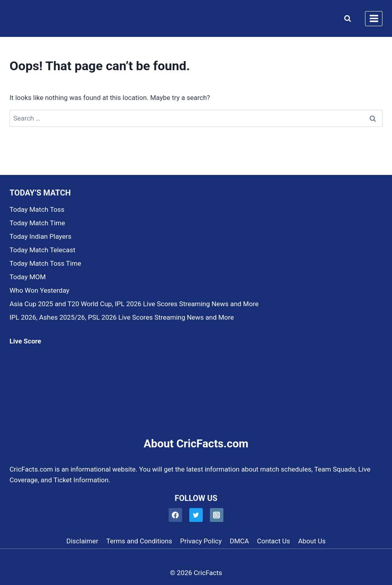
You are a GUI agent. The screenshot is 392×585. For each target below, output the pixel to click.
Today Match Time (37, 223)
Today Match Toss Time (45, 263)
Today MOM (28, 277)
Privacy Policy (201, 541)
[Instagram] (217, 515)
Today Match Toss (37, 209)
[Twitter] (196, 515)
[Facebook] (176, 515)
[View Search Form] (346, 19)
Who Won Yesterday (39, 290)
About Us (312, 541)
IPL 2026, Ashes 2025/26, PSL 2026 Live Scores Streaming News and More (122, 317)
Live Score (25, 341)
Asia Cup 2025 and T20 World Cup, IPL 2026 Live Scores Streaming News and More (134, 304)
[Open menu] (374, 19)
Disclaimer (82, 541)
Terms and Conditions (139, 541)
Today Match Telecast (42, 250)
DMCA (239, 541)
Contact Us (274, 541)
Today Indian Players (40, 236)
